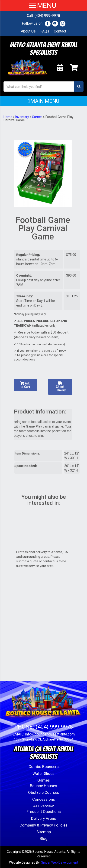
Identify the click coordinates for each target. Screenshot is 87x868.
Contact (60, 31)
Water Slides (43, 774)
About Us (28, 31)
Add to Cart (25, 385)
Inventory (22, 117)
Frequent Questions (44, 812)
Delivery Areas (43, 818)
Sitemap (44, 832)
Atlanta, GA (60, 552)
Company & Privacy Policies (43, 825)
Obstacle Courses (44, 792)
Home (8, 117)
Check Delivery (60, 387)
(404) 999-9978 (47, 16)
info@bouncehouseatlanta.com (50, 734)
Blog (44, 838)
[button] (43, 101)
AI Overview (43, 806)
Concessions (44, 799)
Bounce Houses (43, 786)
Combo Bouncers (44, 767)
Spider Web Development (60, 862)
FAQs (45, 31)
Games (37, 117)
